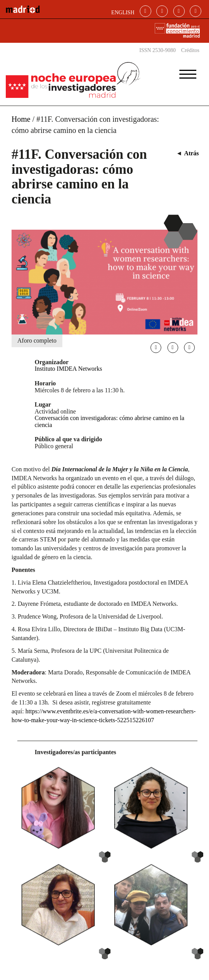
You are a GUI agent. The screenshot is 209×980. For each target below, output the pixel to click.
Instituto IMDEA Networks (68, 369)
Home (21, 119)
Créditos (190, 50)
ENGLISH (123, 13)
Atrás (191, 153)
